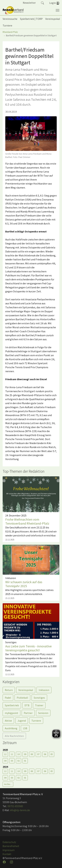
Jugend (22, 721)
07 (38, 754)
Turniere (36, 721)
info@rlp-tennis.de (20, 810)
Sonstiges (39, 698)
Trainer (39, 705)
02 (19, 761)
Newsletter (29, 3)
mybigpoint (11, 713)
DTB (27, 705)
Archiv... (8, 784)
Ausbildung (11, 728)
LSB (25, 728)
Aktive (8, 721)
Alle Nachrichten (14, 736)
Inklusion (44, 690)
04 (5, 761)
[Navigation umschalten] (58, 10)
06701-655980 (15, 806)
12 (5, 754)
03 (12, 761)
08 (32, 754)
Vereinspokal (26, 690)
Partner (28, 713)
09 (25, 754)
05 (52, 754)
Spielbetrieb (12, 705)
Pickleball (22, 698)
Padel (8, 698)
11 (12, 754)
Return (9, 690)
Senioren (43, 713)
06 (45, 754)
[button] (42, 3)
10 (19, 754)
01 (25, 761)
